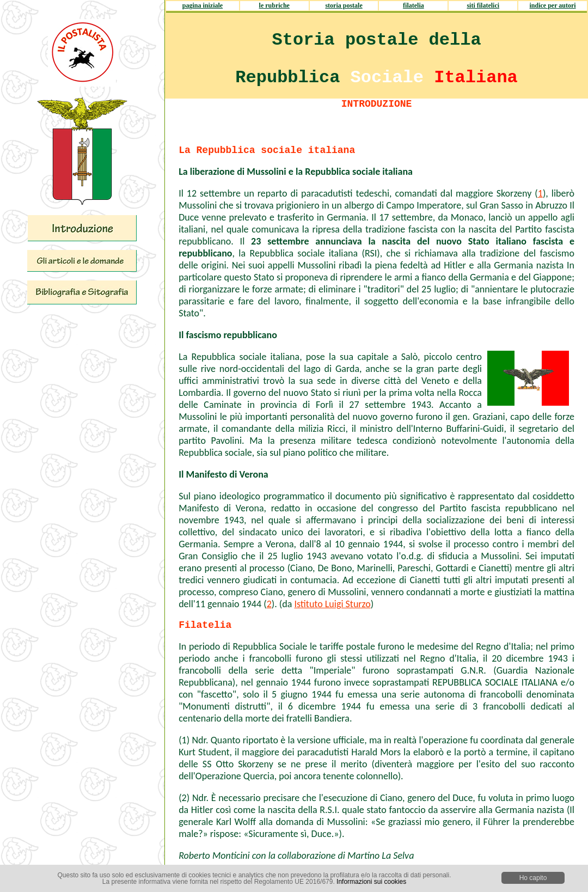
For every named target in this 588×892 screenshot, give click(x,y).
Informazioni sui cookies (371, 882)
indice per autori (553, 5)
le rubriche (274, 5)
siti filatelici (483, 5)
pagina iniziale (203, 5)
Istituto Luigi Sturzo (332, 604)
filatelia (414, 5)
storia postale (344, 5)
